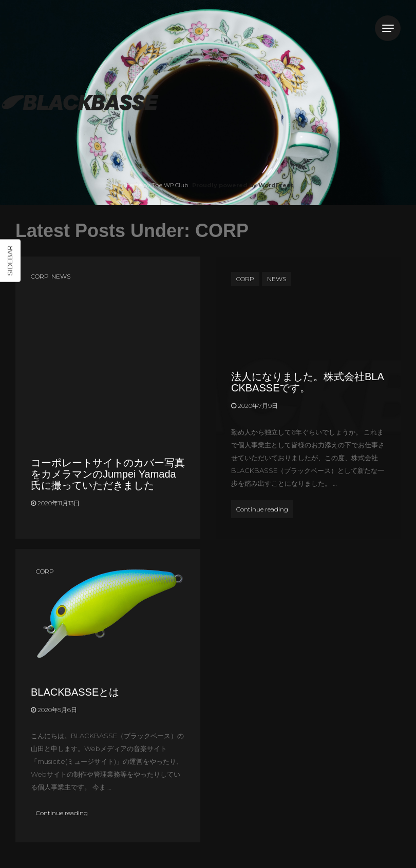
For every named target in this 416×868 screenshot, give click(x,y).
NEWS (61, 276)
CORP (40, 276)
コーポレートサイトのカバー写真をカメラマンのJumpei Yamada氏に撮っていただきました (108, 474)
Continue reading (265, 508)
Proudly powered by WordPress (243, 185)
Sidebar (10, 260)
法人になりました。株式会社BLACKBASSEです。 (308, 382)
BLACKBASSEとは (75, 692)
